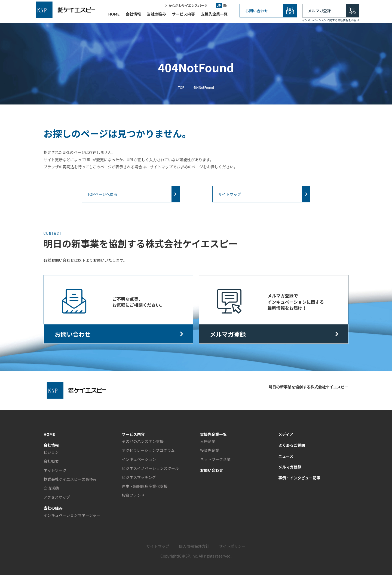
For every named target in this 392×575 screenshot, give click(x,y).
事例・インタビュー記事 (299, 478)
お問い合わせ (257, 11)
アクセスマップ (57, 497)
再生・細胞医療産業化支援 (145, 486)
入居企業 (208, 441)
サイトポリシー (232, 546)
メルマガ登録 (319, 11)
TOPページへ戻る (102, 194)
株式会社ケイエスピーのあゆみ (70, 479)
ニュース (286, 456)
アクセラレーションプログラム (148, 450)
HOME (114, 16)
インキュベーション (139, 459)
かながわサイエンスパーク (188, 7)
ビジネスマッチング (139, 477)
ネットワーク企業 (215, 459)
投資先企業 (210, 450)
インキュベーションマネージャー (72, 515)
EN (225, 7)
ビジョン (51, 452)
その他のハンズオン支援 (143, 441)
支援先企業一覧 (214, 16)
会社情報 (133, 16)
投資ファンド (133, 495)
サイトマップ (229, 194)
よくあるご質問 (292, 445)
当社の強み (157, 16)
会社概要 (51, 461)
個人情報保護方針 (194, 546)
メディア (286, 434)
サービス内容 (183, 16)
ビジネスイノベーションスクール (150, 468)
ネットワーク (55, 470)
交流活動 (51, 488)
